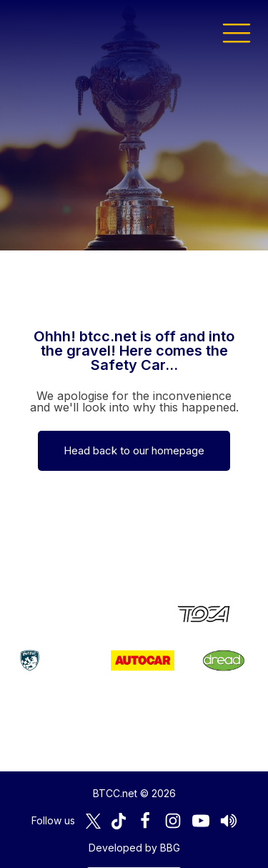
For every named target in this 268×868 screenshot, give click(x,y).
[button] (237, 32)
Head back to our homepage (134, 450)
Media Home (134, 837)
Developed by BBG (134, 801)
